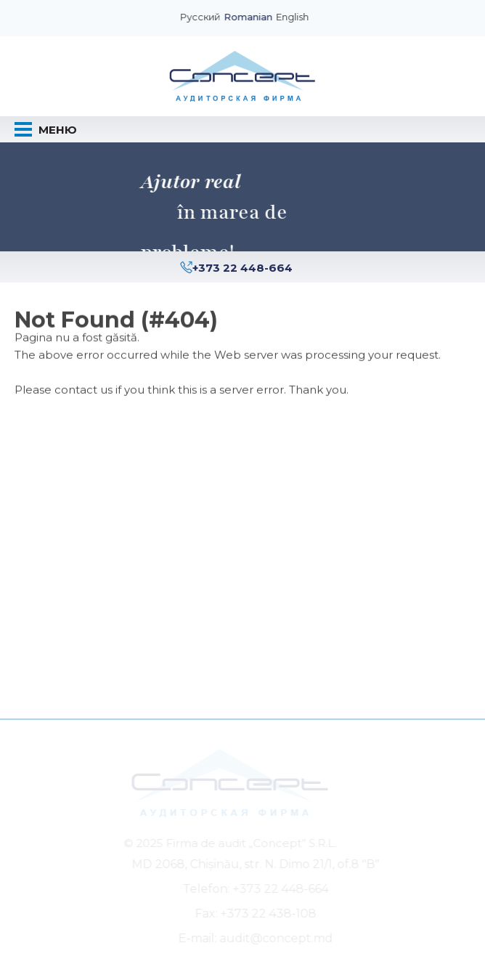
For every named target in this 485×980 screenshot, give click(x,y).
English (293, 17)
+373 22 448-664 (242, 268)
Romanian (249, 17)
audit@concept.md (277, 938)
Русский (201, 17)
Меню (46, 129)
